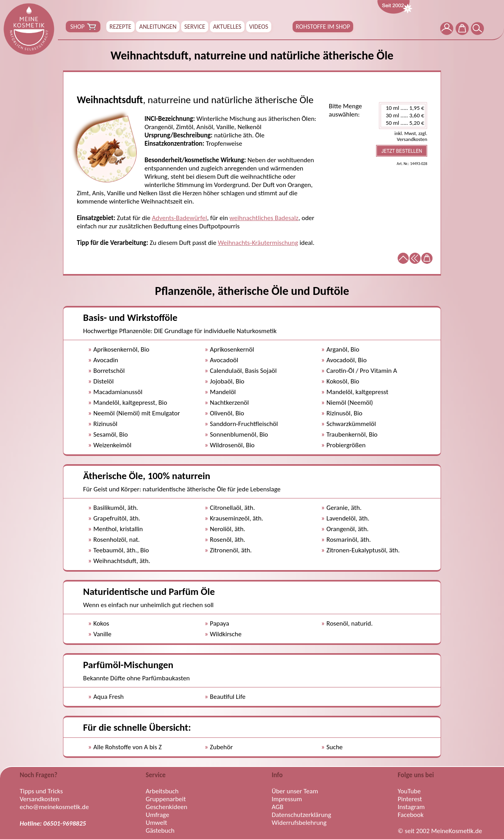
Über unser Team (295, 791)
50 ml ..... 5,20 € (403, 123)
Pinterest (410, 799)
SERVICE (195, 27)
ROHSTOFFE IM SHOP (323, 27)
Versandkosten (40, 799)
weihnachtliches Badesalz (264, 218)
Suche (334, 747)
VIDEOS (259, 27)
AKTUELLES (227, 27)
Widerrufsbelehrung (299, 823)
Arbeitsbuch (162, 791)
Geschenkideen (167, 807)
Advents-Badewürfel (180, 218)
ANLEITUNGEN (158, 27)
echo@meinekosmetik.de (54, 807)
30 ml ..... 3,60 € (403, 116)
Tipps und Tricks (41, 791)
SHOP (83, 27)
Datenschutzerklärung (301, 815)
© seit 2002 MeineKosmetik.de (440, 831)
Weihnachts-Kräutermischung (258, 243)
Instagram (411, 807)
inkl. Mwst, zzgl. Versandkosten (411, 136)
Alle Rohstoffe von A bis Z (128, 747)
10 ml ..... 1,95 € (403, 108)
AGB (278, 807)
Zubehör (221, 747)
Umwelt (156, 823)
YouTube (409, 791)
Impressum (287, 799)
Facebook (411, 815)
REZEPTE (120, 27)
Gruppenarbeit (166, 799)
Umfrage (157, 815)
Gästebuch (160, 831)
